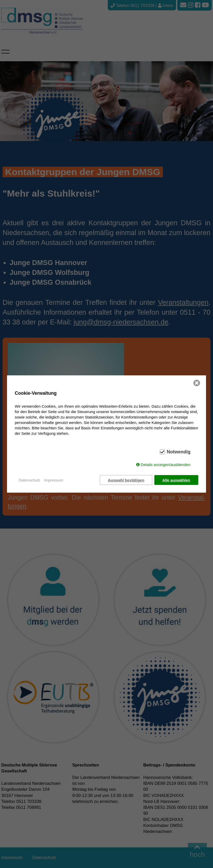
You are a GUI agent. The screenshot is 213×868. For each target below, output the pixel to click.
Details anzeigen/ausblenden (166, 465)
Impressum (54, 480)
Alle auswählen (176, 480)
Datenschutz (29, 480)
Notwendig (179, 452)
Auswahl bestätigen (126, 480)
